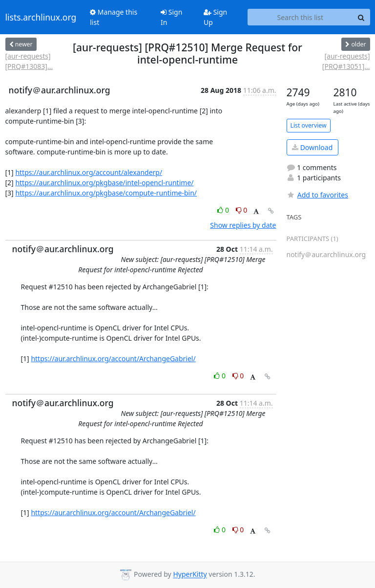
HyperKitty (190, 575)
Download (312, 147)
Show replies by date (243, 225)
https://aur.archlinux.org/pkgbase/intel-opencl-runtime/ (104, 183)
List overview (309, 125)
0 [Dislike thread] (242, 210)
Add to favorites (317, 195)
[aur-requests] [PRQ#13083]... (29, 61)
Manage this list (114, 17)
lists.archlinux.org (41, 17)
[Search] (361, 17)
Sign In (171, 17)
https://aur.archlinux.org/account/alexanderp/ (89, 172)
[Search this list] (300, 17)
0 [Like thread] (224, 210)
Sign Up (215, 17)
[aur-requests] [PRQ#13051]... (346, 61)
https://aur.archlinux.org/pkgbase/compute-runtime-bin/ (106, 193)
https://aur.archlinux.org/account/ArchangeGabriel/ (113, 359)
